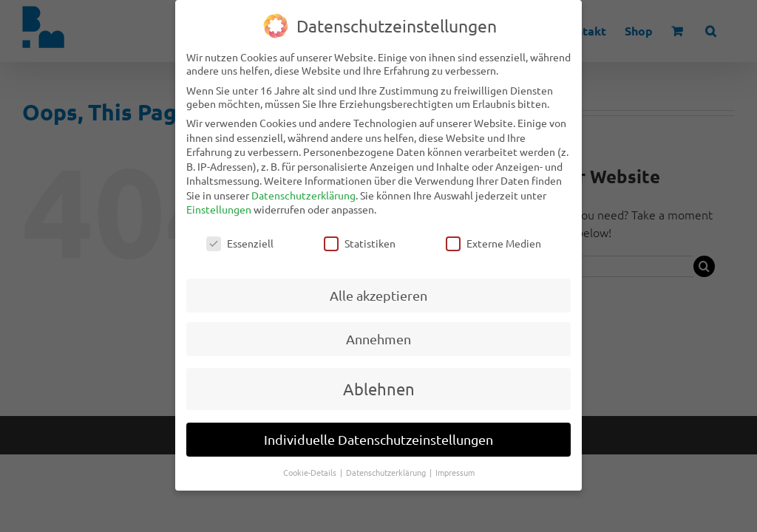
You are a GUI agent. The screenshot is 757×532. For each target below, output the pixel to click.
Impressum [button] (455, 460)
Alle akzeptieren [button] (378, 283)
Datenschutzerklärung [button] (387, 460)
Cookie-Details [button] (311, 460)
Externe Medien (493, 231)
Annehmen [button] (378, 327)
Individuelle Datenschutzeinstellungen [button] (378, 427)
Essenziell (240, 231)
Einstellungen (219, 197)
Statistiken (360, 231)
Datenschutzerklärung (303, 183)
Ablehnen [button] (379, 377)
